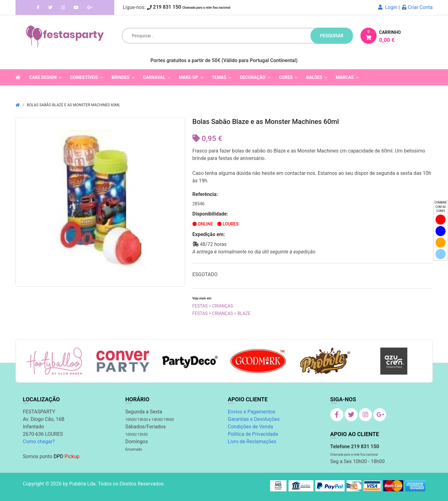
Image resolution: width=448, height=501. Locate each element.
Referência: (205, 194)
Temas (219, 77)
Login (388, 7)
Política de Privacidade (253, 434)
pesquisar (332, 36)
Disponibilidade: (210, 214)
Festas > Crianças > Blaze (222, 313)
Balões (314, 77)
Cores (286, 77)
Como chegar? (39, 442)
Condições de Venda (251, 427)
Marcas (345, 77)
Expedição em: (209, 234)
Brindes (121, 77)
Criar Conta (417, 7)
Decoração (253, 77)
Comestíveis (84, 77)
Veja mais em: (202, 298)
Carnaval (154, 77)
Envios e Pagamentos (252, 412)
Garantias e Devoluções (254, 419)
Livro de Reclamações (252, 442)
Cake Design (43, 77)
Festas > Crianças (213, 306)
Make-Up (188, 77)
